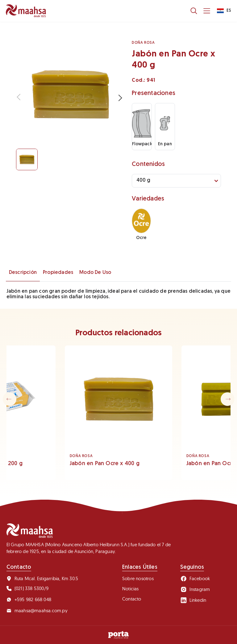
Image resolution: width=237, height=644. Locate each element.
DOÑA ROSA (143, 43)
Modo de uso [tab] (95, 273)
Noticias (131, 589)
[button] (227, 399)
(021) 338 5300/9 (27, 588)
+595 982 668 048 (29, 599)
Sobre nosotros (138, 578)
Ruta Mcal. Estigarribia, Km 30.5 (42, 578)
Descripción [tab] (23, 273)
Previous (21, 97)
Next (118, 97)
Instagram (195, 589)
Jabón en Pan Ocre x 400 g (105, 464)
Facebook (195, 579)
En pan (165, 125)
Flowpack (142, 125)
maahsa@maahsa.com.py (37, 611)
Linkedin (193, 600)
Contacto (132, 599)
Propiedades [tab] (58, 273)
